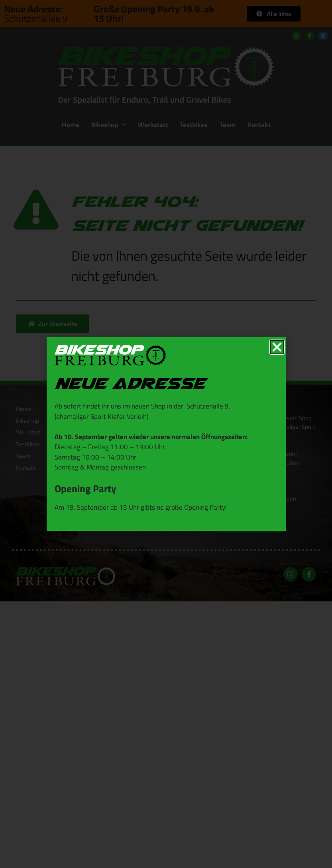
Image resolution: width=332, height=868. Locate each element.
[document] (166, 434)
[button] (277, 347)
